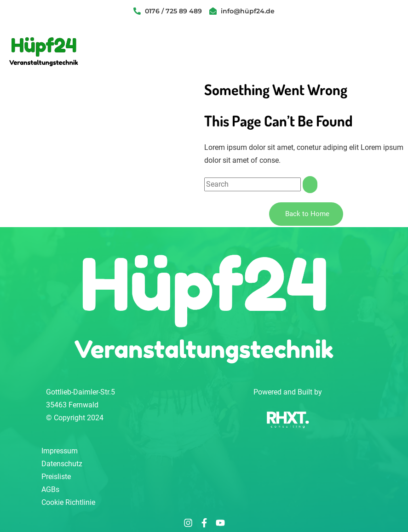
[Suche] (310, 185)
